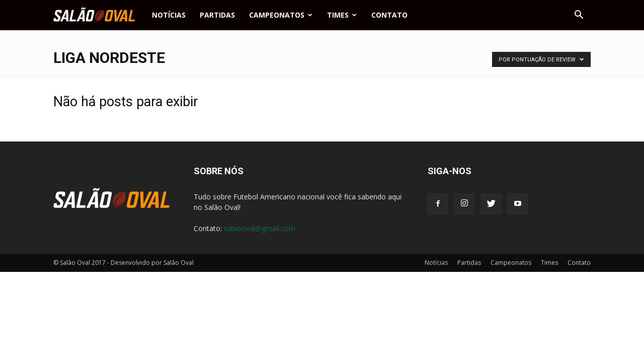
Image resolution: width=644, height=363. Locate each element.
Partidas (217, 15)
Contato (389, 15)
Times (342, 15)
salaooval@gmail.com (260, 228)
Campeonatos (281, 15)
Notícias (169, 15)
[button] (579, 15)
